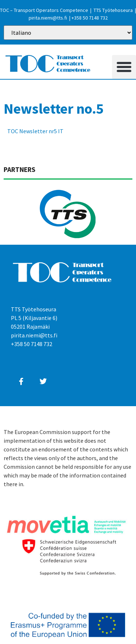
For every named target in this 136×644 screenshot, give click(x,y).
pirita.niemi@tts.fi (48, 18)
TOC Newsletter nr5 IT (35, 131)
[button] (124, 67)
